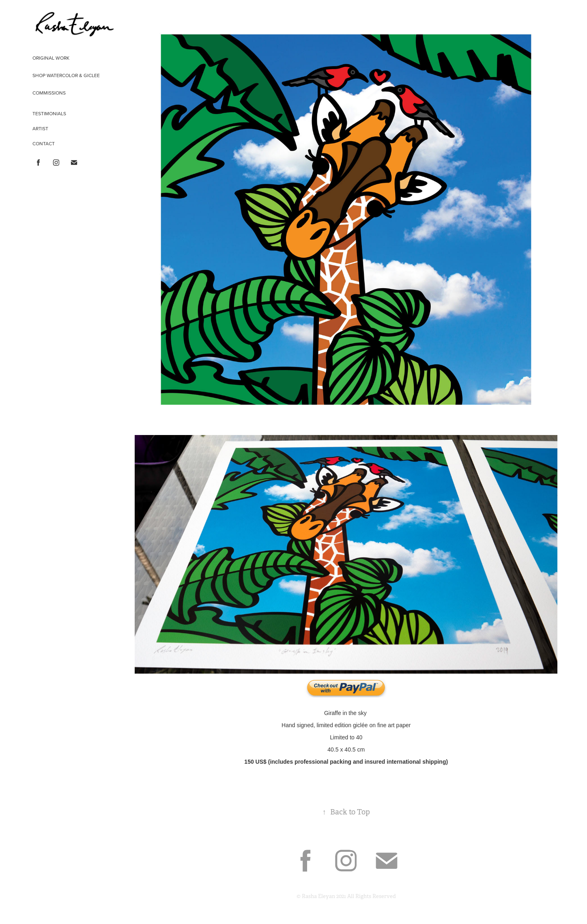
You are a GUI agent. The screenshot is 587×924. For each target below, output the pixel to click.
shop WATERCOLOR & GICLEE (66, 75)
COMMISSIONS (49, 93)
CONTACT (44, 143)
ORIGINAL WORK (51, 58)
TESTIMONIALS (49, 113)
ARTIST (40, 128)
